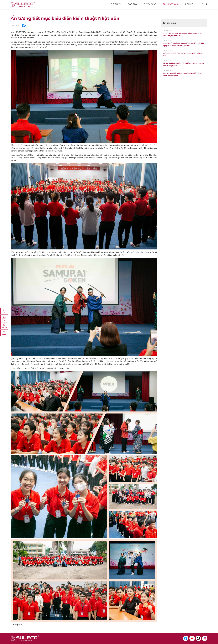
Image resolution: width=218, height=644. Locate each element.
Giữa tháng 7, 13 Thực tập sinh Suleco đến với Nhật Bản (183, 54)
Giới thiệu (116, 4)
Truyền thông (171, 4)
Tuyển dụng (150, 4)
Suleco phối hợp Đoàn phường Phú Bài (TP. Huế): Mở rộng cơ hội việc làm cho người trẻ (184, 44)
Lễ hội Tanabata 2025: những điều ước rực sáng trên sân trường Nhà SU (184, 64)
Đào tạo (132, 4)
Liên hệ (189, 4)
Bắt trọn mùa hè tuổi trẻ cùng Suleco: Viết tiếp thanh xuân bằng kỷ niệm (184, 74)
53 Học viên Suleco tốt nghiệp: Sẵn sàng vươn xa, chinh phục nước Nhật (183, 34)
